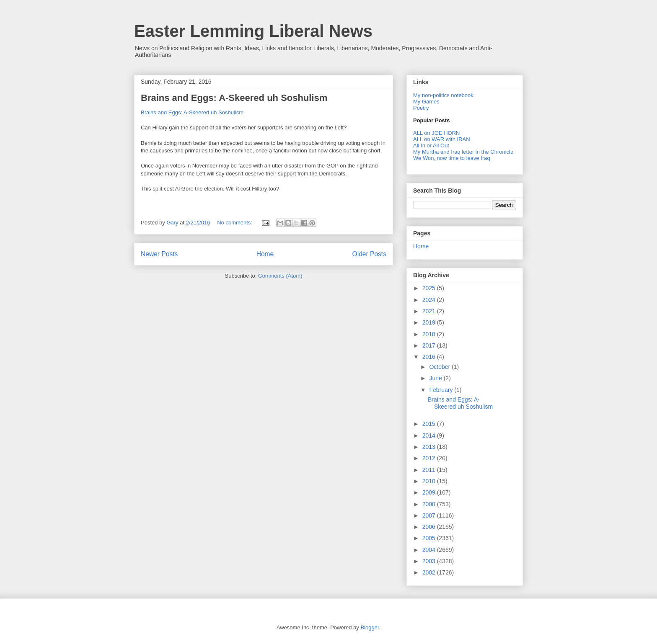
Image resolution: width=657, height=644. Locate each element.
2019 (430, 322)
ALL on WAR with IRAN (442, 139)
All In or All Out (431, 146)
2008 (430, 504)
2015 (430, 424)
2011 (430, 470)
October (440, 367)
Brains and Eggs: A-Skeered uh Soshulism (234, 98)
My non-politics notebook (443, 95)
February (442, 390)
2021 (430, 311)
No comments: (235, 223)
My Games (426, 102)
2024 (430, 300)
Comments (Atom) (280, 276)
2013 (430, 447)
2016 (430, 357)
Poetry (421, 108)
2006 (430, 527)
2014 (430, 435)
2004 (430, 550)
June (436, 378)
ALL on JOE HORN (437, 133)
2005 (430, 538)
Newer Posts (159, 254)
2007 (430, 515)
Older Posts (369, 254)
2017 (430, 345)
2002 (430, 572)
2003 (430, 561)
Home (265, 254)
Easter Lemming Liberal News (253, 31)
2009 (430, 492)
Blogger (370, 627)
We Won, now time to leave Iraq (452, 158)
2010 (430, 481)
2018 (430, 334)
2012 (430, 458)
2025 (430, 288)
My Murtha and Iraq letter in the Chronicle (463, 152)
